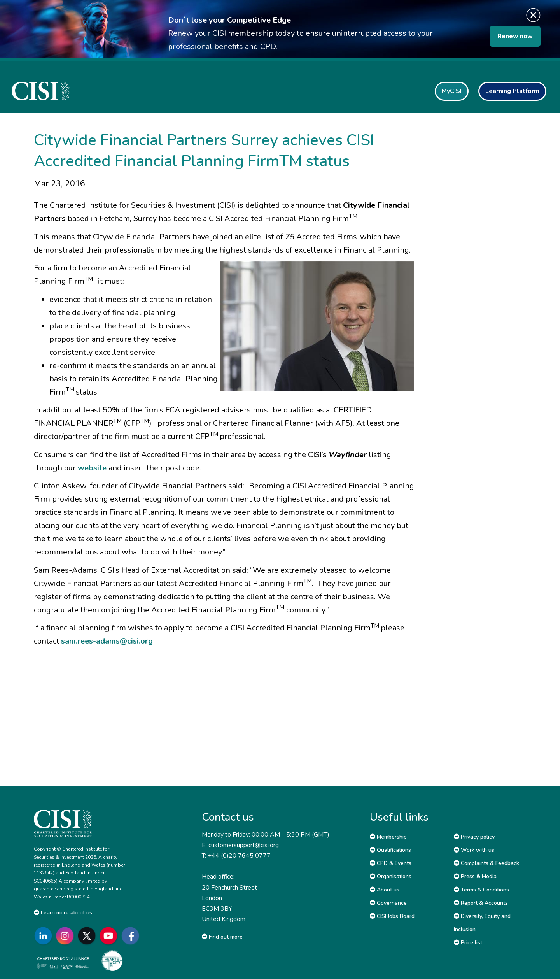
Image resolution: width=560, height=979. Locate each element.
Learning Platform (512, 91)
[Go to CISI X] (88, 936)
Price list (468, 943)
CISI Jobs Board (392, 916)
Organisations (391, 876)
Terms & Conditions (481, 890)
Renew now (515, 36)
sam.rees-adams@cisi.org (107, 641)
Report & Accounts (481, 903)
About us (385, 890)
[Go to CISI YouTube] (110, 936)
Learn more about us (63, 913)
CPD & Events (391, 863)
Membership (388, 837)
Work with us (474, 850)
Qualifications (390, 850)
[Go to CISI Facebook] (132, 936)
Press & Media (475, 876)
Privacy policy (474, 837)
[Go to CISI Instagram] (66, 936)
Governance (388, 903)
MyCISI (452, 91)
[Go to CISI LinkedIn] (45, 936)
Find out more (222, 937)
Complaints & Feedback (486, 863)
